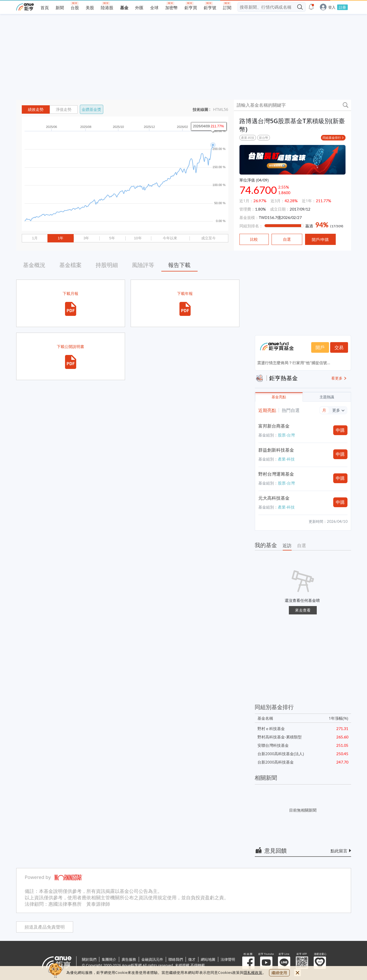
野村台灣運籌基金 (276, 474)
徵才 (192, 959)
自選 (302, 545)
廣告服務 (129, 959)
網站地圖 (208, 959)
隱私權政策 (253, 972)
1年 (61, 238)
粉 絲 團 (248, 963)
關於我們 (89, 959)
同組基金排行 (332, 138)
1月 (35, 238)
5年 (112, 238)
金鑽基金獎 (92, 109)
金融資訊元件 (152, 959)
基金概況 (34, 265)
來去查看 (303, 610)
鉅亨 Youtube (266, 963)
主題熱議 (327, 397)
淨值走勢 (64, 109)
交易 (339, 347)
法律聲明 (228, 959)
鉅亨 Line (284, 963)
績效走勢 (36, 109)
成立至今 (208, 238)
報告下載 (179, 265)
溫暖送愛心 (320, 963)
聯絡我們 (176, 959)
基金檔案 (71, 265)
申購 (340, 430)
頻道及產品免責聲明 (45, 927)
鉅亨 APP (302, 963)
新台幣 (264, 138)
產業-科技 (248, 138)
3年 (86, 238)
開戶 (320, 347)
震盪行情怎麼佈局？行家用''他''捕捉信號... (294, 363)
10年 (138, 238)
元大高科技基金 (274, 498)
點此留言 (339, 851)
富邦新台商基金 (274, 426)
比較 (254, 239)
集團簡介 (109, 959)
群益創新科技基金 (276, 450)
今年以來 (170, 238)
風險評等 (143, 265)
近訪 (287, 545)
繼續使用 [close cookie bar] (279, 973)
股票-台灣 (286, 435)
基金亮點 (279, 397)
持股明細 (107, 265)
